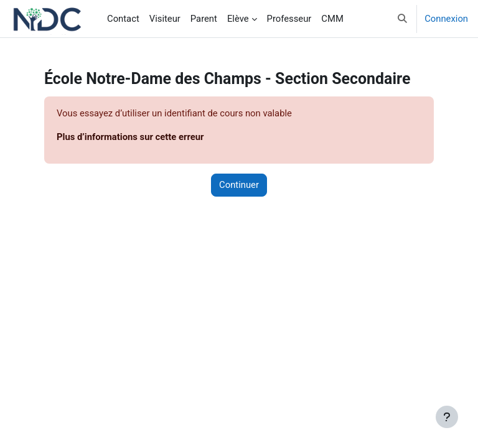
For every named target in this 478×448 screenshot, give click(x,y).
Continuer (239, 185)
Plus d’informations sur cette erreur (130, 137)
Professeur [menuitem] (289, 19)
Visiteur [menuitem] (165, 19)
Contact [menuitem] (123, 19)
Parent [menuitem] (204, 19)
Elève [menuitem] (238, 19)
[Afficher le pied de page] (447, 417)
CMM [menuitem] (332, 19)
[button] (403, 19)
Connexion (446, 19)
